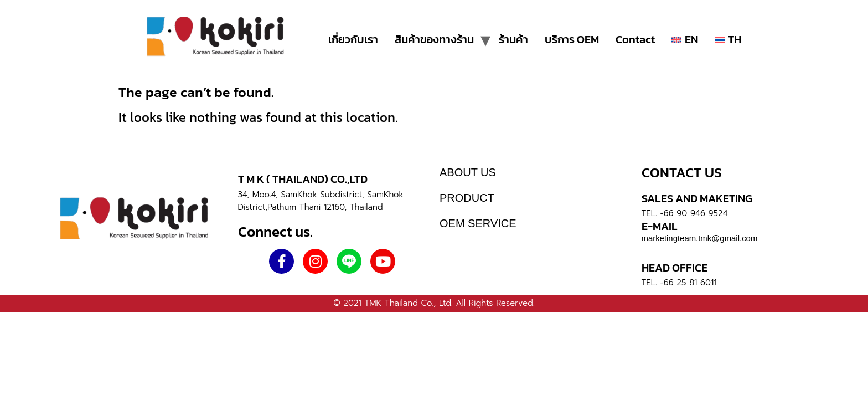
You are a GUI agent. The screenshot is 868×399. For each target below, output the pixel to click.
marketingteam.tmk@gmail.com (700, 238)
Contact (635, 39)
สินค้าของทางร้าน (434, 39)
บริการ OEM (572, 39)
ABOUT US (468, 172)
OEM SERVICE (478, 223)
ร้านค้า (513, 39)
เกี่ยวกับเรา (353, 39)
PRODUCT (467, 198)
